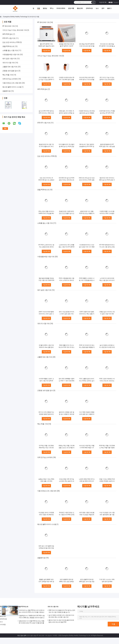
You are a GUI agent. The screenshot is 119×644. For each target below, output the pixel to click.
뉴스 (97, 8)
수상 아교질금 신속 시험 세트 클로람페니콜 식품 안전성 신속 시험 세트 (107, 515)
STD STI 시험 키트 (9, 38)
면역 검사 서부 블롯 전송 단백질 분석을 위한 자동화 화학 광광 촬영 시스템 (46, 548)
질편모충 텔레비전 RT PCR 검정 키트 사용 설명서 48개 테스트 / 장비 (107, 146)
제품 (38, 8)
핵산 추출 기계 (8, 75)
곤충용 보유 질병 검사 (10, 71)
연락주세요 (89, 8)
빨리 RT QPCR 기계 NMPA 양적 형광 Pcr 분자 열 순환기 (46, 46)
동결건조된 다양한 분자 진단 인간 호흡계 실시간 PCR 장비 (67, 213)
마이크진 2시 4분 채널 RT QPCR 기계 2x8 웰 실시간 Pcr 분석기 (107, 46)
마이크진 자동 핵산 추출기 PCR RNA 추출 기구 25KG (87, 448)
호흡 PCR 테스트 (8, 46)
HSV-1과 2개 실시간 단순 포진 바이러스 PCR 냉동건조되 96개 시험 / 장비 (87, 180)
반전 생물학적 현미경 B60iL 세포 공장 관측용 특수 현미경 (67, 582)
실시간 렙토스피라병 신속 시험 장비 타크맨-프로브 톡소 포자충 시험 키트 (107, 347)
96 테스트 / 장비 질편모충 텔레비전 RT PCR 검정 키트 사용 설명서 (87, 146)
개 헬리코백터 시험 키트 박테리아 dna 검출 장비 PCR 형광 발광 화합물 (46, 347)
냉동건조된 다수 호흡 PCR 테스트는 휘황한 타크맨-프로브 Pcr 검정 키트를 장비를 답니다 (32, 622)
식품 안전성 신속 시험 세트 (12, 83)
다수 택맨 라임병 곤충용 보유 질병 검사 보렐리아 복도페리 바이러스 (87, 414)
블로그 (109, 8)
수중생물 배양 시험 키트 (11, 55)
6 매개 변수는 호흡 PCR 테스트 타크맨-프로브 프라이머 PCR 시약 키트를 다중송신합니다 (32, 612)
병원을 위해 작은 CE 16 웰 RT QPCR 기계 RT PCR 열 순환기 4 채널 (67, 46)
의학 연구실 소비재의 (10, 79)
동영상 (45, 8)
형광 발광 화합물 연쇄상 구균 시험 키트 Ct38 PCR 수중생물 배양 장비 (46, 280)
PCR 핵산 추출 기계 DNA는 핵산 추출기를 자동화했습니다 (107, 448)
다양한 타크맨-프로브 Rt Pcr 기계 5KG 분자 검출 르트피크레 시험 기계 (67, 80)
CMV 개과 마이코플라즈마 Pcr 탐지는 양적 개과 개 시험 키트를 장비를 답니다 (62, 611)
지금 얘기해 (103, 2)
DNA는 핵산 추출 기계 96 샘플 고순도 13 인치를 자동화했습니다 (67, 448)
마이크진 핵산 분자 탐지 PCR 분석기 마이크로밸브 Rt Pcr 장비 (87, 80)
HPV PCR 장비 (8, 34)
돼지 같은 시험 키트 (9, 59)
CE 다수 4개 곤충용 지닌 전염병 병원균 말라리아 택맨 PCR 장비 (46, 414)
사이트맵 (3, 624)
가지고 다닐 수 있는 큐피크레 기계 (15, 30)
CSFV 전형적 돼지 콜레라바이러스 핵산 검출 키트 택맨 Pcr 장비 (87, 314)
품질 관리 (80, 8)
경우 (103, 8)
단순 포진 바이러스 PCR (11, 42)
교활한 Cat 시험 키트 (10, 67)
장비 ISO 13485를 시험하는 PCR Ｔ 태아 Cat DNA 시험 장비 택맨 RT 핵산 (67, 381)
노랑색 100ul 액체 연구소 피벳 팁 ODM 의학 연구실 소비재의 (87, 481)
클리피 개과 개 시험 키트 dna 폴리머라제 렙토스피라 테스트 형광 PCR (61, 621)
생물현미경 (6, 91)
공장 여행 (71, 8)
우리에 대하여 (61, 8)
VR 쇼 (52, 8)
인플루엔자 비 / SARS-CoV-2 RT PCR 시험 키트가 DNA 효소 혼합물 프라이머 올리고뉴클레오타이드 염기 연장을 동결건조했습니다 (32, 617)
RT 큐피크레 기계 (9, 26)
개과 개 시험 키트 (9, 63)
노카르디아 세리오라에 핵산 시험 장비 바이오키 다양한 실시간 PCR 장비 (107, 280)
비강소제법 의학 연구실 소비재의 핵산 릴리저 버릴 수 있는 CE (67, 481)
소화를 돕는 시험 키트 (10, 50)
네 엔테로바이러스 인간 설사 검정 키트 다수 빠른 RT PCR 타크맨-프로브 (87, 247)
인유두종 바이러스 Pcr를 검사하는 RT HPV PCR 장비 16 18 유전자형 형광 (107, 113)
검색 (93, 2)
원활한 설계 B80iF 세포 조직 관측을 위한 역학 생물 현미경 (46, 582)
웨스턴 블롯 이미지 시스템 (12, 87)
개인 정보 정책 (22, 635)
